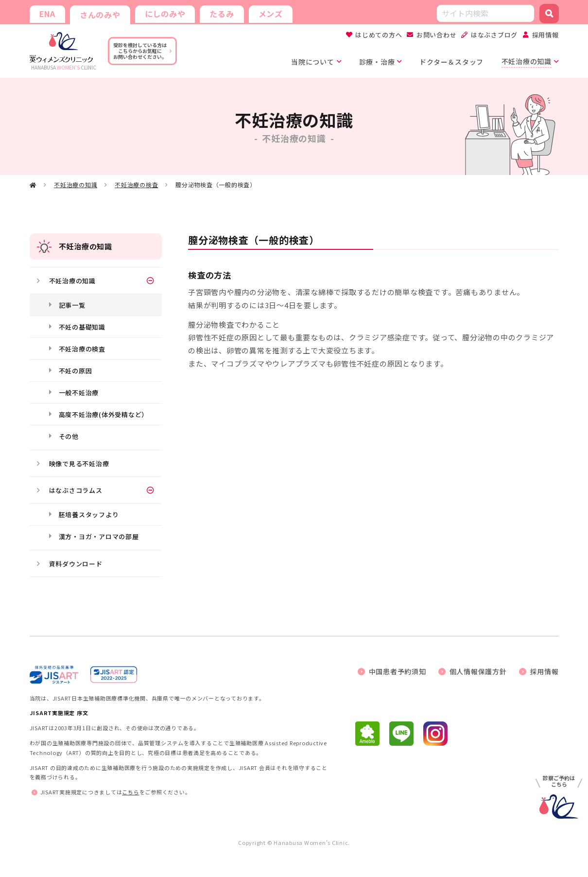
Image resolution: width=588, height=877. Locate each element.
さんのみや (100, 15)
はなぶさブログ (494, 35)
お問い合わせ (437, 35)
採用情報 (545, 35)
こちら (130, 792)
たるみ (222, 14)
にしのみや (165, 14)
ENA (47, 14)
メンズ (271, 14)
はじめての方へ (379, 35)
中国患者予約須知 (398, 671)
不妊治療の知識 (76, 184)
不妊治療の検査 (136, 184)
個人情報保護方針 (478, 671)
